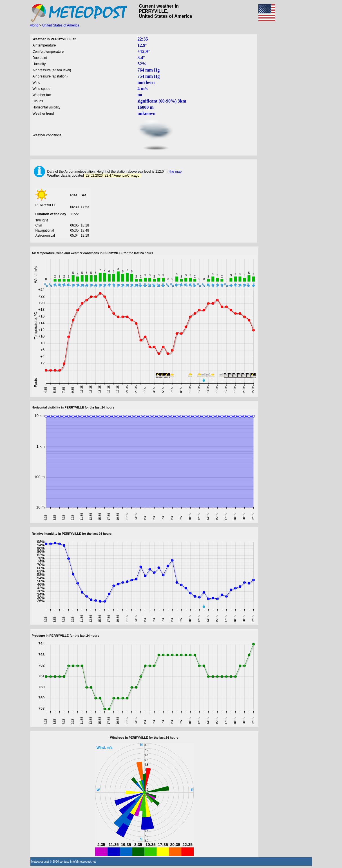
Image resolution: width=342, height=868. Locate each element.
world (34, 25)
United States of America (61, 25)
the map (176, 172)
